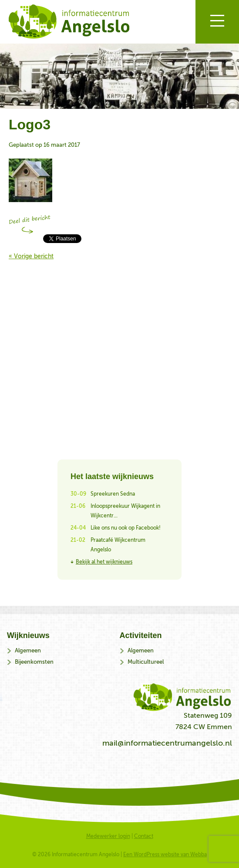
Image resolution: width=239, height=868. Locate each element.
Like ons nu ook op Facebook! (126, 528)
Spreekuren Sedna (113, 494)
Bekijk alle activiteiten (119, 351)
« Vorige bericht (31, 256)
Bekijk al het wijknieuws (104, 562)
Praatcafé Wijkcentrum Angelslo (118, 545)
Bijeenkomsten (34, 662)
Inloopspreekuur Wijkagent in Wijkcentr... (125, 511)
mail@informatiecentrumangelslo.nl (167, 743)
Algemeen (28, 650)
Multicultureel (146, 662)
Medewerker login (108, 836)
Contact (144, 836)
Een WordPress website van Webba (165, 854)
